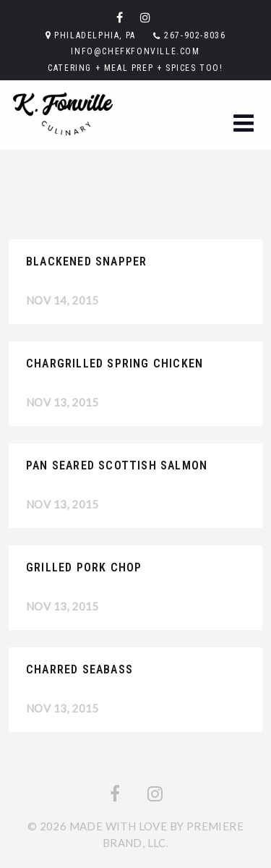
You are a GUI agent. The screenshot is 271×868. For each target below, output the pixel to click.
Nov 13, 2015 (63, 402)
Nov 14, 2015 (63, 300)
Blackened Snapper (86, 261)
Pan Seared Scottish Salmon (117, 465)
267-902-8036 (195, 35)
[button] (244, 124)
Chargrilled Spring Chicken (115, 363)
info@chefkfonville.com (135, 51)
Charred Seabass (79, 669)
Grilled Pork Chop (84, 567)
